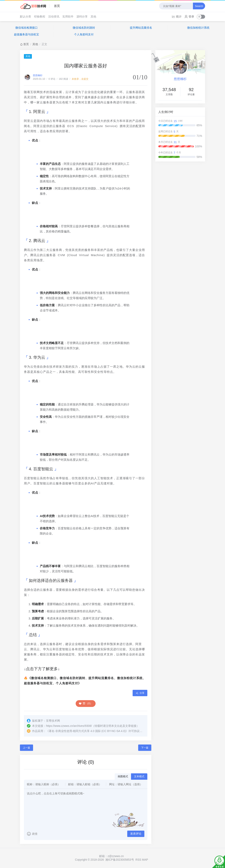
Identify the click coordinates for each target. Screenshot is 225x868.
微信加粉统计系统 (198, 28)
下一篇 (145, 748)
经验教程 (40, 17)
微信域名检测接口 (26, 28)
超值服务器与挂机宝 (26, 34)
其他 (93, 17)
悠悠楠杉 (38, 75)
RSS (138, 860)
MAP (145, 860)
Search (199, 6)
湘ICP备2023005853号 (120, 860)
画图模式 (123, 776)
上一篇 (26, 748)
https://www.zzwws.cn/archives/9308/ (69, 726)
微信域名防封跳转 (84, 28)
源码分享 (82, 17)
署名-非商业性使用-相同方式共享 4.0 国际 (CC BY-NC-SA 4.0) (87, 731)
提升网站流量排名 (141, 28)
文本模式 (139, 776)
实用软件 (68, 17)
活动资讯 (54, 17)
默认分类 (25, 17)
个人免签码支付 (84, 34)
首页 (57, 6)
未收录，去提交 (80, 79)
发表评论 (136, 834)
